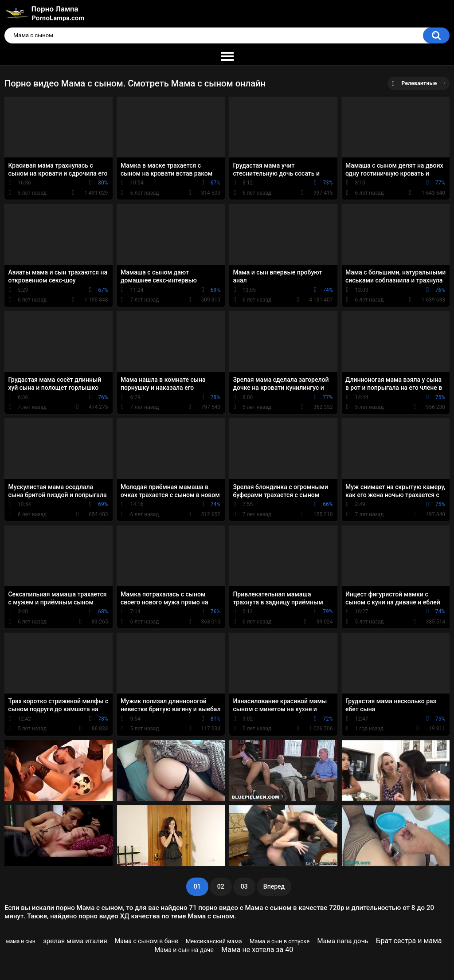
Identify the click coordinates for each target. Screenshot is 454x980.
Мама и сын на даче (184, 950)
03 (244, 886)
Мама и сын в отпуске (280, 941)
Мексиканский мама (214, 941)
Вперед (274, 886)
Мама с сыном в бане (147, 941)
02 (221, 886)
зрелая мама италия (75, 941)
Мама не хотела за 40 (257, 950)
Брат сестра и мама (409, 941)
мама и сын (21, 941)
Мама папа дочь (343, 941)
